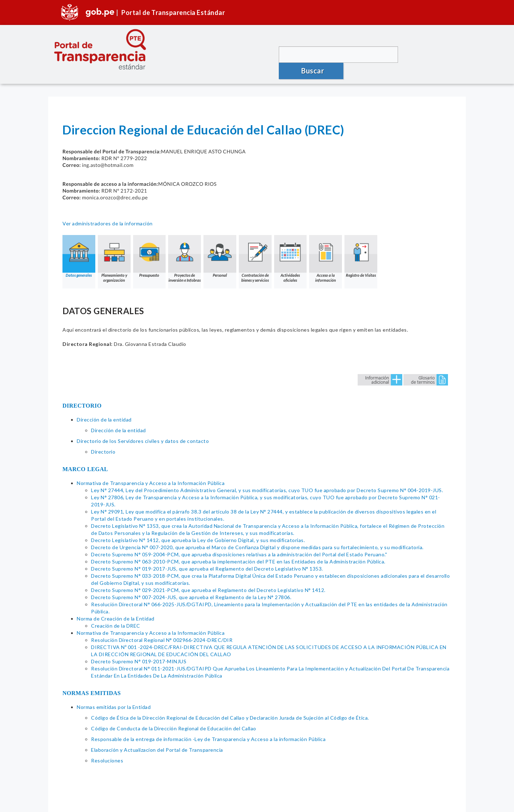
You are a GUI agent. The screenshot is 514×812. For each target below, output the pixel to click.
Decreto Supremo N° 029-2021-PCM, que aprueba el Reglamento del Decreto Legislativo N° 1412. (208, 581)
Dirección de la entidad (104, 410)
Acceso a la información (326, 249)
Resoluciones (107, 751)
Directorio (103, 442)
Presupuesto (150, 247)
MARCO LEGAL (85, 460)
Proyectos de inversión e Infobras (185, 249)
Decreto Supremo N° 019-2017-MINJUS (139, 652)
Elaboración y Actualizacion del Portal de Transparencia (157, 740)
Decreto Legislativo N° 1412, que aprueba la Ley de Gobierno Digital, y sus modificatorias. (198, 531)
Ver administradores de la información (108, 214)
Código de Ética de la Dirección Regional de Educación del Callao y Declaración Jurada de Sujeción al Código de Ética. (230, 708)
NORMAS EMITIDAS (92, 684)
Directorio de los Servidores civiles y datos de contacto (143, 432)
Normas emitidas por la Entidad (114, 698)
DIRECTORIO (82, 396)
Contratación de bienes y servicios (256, 249)
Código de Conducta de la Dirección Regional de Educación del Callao (174, 719)
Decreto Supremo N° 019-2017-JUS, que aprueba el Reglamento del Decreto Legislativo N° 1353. (207, 559)
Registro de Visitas (362, 247)
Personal (220, 247)
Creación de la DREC (116, 616)
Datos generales (79, 247)
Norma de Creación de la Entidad (116, 609)
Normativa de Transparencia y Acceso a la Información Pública (151, 474)
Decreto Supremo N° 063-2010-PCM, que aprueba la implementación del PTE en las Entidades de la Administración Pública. (238, 552)
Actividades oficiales (291, 249)
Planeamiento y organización (114, 249)
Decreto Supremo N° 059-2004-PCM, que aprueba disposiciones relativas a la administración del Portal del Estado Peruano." (239, 545)
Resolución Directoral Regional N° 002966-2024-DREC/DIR (162, 631)
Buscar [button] (432, 54)
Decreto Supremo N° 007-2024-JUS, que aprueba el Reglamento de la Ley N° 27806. (191, 588)
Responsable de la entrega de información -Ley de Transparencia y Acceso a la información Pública (208, 730)
